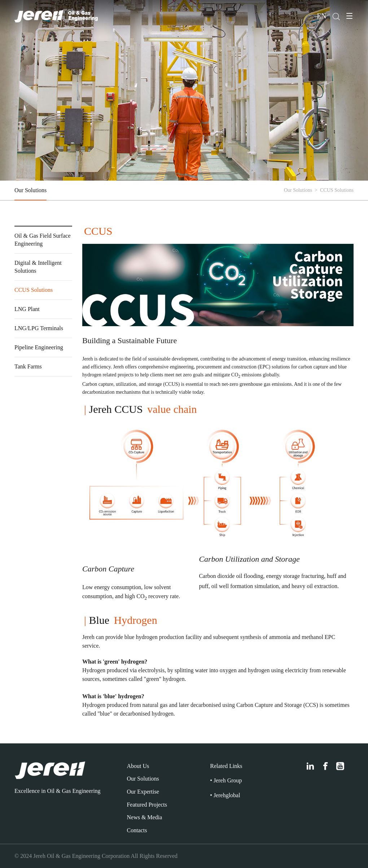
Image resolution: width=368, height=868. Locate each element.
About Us (138, 766)
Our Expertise (143, 792)
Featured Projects (147, 805)
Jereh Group (228, 780)
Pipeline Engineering (39, 347)
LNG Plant (27, 309)
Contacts (137, 830)
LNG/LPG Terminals (39, 328)
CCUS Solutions (34, 290)
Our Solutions (30, 190)
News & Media (144, 817)
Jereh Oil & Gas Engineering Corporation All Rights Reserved (105, 856)
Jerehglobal (227, 795)
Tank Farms (28, 366)
